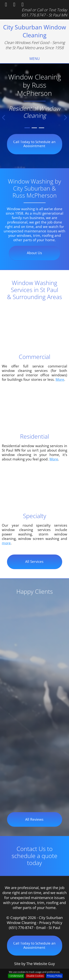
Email (26, 10)
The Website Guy (41, 964)
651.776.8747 (33, 15)
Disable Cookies (35, 976)
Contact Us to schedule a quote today (34, 856)
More (60, 379)
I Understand (16, 976)
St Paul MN (58, 15)
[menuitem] (34, 59)
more (6, 543)
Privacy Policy (51, 923)
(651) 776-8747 (21, 928)
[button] (3, 118)
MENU (35, 59)
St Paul (54, 928)
